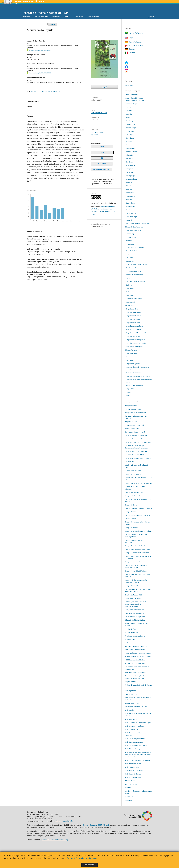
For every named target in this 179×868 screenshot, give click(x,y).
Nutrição (129, 210)
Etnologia (129, 162)
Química (129, 285)
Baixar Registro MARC (101, 169)
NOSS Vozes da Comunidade (135, 663)
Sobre (67, 17)
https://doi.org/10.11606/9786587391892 (46, 91)
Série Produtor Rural (99, 113)
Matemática (130, 292)
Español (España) (134, 42)
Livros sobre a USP (131, 95)
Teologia (129, 189)
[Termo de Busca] (37, 24)
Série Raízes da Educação (134, 774)
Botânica (129, 111)
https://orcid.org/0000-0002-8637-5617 (40, 73)
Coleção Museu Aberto (133, 562)
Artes (128, 396)
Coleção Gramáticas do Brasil (135, 546)
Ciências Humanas (131, 152)
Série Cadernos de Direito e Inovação (138, 723)
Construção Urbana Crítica (134, 595)
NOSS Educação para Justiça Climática (138, 656)
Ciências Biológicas (132, 104)
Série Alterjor (130, 710)
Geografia (129, 169)
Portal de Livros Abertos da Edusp (55, 840)
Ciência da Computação (134, 299)
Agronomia (95, 134)
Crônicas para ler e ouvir (134, 598)
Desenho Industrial (133, 251)
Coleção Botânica (131, 505)
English (130, 38)
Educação (129, 155)
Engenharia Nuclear (133, 336)
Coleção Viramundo (132, 586)
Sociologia (130, 159)
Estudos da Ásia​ (130, 629)
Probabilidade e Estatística (135, 282)
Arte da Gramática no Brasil (135, 425)
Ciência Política (131, 179)
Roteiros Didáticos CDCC (133, 703)
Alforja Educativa (131, 406)
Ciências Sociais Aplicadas (134, 227)
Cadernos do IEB (131, 462)
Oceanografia (131, 302)
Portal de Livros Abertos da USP (45, 13)
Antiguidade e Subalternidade (135, 413)
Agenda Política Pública (133, 409)
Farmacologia (131, 124)
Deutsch (130, 49)
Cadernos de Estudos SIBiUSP (135, 455)
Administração (131, 237)
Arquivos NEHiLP (131, 422)
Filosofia (129, 186)
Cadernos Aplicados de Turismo (136, 439)
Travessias (129, 800)
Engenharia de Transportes (136, 340)
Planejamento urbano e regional (137, 264)
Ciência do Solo (131, 353)
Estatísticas (56, 17)
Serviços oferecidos (41, 17)
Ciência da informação (134, 230)
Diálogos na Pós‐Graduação (134, 613)
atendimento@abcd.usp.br (63, 821)
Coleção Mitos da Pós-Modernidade (137, 553)
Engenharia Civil (132, 309)
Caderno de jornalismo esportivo (136, 435)
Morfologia (130, 121)
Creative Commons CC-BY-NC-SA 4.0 (97, 825)
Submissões (78, 17)
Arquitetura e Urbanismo (135, 247)
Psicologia (130, 172)
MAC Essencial (130, 643)
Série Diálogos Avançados (134, 742)
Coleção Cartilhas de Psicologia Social (138, 515)
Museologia (130, 244)
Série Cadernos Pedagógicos (135, 726)
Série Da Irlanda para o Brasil (135, 739)
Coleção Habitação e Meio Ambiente (137, 549)
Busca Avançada (93, 17)
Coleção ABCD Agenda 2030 (134, 492)
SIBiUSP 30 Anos (131, 781)
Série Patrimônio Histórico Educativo (138, 760)
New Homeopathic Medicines (135, 650)
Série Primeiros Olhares (133, 764)
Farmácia (129, 220)
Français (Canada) (134, 45)
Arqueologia (130, 165)
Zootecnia (130, 357)
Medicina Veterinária (133, 373)
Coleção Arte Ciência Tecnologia (136, 496)
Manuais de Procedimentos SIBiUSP (137, 646)
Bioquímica (130, 138)
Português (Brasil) (134, 33)
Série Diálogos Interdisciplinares (136, 745)
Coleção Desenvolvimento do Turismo (138, 531)
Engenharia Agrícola (133, 364)
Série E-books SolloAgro (133, 749)
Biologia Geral (131, 131)
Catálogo (27, 17)
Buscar (151, 17)
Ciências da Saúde (131, 193)
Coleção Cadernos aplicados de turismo (139, 508)
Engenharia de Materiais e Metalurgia (139, 333)
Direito (128, 254)
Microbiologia (131, 128)
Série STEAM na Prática (133, 777)
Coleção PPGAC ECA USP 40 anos (136, 571)
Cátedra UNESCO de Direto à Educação (138, 483)
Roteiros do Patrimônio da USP (136, 707)
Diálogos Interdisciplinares (134, 610)
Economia (130, 258)
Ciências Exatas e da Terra (134, 275)
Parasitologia (131, 148)
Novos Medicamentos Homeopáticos (138, 653)
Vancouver (102, 164)
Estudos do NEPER (131, 633)
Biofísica (129, 141)
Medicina (129, 200)
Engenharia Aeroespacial (135, 347)
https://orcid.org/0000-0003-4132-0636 (40, 50)
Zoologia (129, 117)
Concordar (90, 865)
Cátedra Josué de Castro (133, 471)
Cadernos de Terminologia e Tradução (138, 458)
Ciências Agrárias (97, 132)
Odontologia (130, 203)
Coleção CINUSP (130, 518)
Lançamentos (130, 85)
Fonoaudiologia (132, 217)
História (129, 182)
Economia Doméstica (133, 271)
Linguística (130, 389)
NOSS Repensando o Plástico (135, 660)
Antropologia (131, 176)
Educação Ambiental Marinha (135, 620)
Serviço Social (131, 268)
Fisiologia (129, 135)
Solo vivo (128, 788)
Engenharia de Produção (135, 326)
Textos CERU (129, 797)
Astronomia (130, 295)
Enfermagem (131, 206)
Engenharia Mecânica (133, 316)
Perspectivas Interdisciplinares (136, 672)
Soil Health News (131, 784)
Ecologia (129, 107)
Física (128, 278)
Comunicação (131, 234)
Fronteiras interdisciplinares (135, 636)
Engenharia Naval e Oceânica (136, 343)
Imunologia (130, 145)
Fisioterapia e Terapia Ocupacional (138, 223)
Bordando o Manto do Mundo (135, 432)
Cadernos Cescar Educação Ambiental (138, 442)
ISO (102, 158)
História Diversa (131, 639)
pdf (105, 87)
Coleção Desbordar (132, 528)
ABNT (102, 147)
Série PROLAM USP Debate (134, 771)
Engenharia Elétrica (133, 323)
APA (102, 152)
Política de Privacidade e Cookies (81, 858)
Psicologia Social (131, 691)
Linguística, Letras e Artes (134, 385)
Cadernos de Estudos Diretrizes (136, 451)
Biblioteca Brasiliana (132, 429)
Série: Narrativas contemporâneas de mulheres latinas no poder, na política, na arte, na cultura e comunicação (138, 755)
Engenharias (129, 305)
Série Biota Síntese (131, 719)
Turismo (129, 241)
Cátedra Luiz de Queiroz (133, 474)
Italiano (130, 52)
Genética (129, 114)
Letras (128, 392)
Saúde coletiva (131, 213)
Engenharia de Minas (133, 312)
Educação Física (132, 196)
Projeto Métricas (131, 682)
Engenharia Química (133, 319)
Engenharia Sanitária (133, 329)
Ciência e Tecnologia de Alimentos (138, 376)
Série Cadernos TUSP (132, 729)
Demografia (130, 261)
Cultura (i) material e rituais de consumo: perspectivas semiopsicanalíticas (136, 604)
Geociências (130, 288)
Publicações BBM (131, 694)
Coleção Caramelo (131, 512)
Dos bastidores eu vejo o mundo (136, 617)
